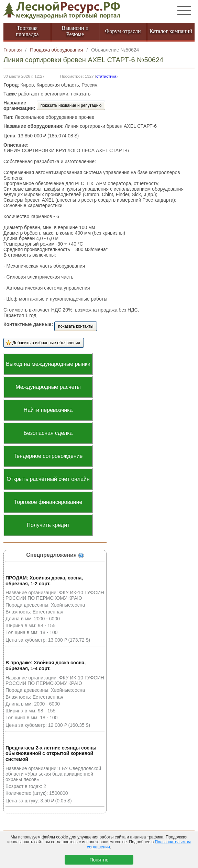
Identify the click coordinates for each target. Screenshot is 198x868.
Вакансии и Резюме (75, 31)
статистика (106, 76)
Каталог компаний (171, 31)
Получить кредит (48, 525)
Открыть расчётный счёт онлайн (48, 479)
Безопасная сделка (48, 433)
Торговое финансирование (48, 502)
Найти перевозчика (48, 410)
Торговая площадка (27, 31)
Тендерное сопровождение (48, 456)
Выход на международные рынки (48, 364)
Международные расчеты (48, 387)
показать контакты (76, 326)
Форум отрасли (123, 31)
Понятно (99, 860)
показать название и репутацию (71, 105)
